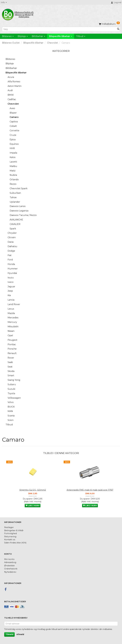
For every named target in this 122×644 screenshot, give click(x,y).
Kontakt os (10, 540)
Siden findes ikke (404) (15, 543)
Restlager (9, 527)
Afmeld (20, 634)
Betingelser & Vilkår (14, 530)
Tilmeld (9, 634)
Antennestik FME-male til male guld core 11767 (90, 490)
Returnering (10, 537)
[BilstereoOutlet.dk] (18, 14)
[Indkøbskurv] (109, 24)
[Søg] (118, 29)
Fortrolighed (10, 533)
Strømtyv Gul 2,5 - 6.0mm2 (33, 490)
